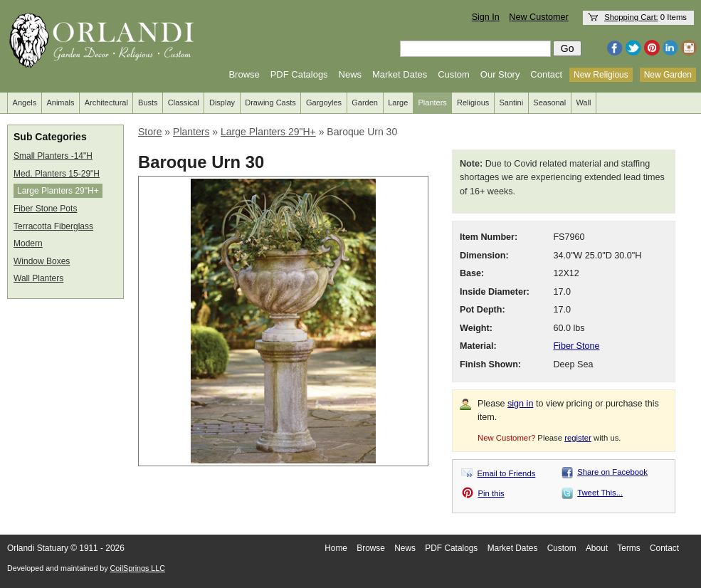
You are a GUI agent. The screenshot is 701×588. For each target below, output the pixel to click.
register (578, 438)
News (350, 74)
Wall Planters (38, 278)
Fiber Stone (576, 346)
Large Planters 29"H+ (58, 191)
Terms (628, 548)
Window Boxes (42, 261)
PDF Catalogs (299, 74)
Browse (244, 74)
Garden (365, 103)
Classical (184, 103)
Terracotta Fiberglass (53, 226)
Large (398, 103)
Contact (546, 74)
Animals (60, 103)
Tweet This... (600, 493)
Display (222, 103)
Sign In (486, 17)
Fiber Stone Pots (45, 209)
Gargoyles (324, 103)
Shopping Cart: (631, 17)
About (597, 548)
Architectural (106, 103)
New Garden (668, 75)
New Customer (538, 17)
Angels (25, 103)
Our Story (500, 74)
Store (150, 132)
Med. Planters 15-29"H (57, 174)
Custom (454, 74)
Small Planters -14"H (53, 156)
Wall (583, 103)
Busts (148, 103)
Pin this (491, 493)
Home (336, 548)
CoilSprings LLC (138, 568)
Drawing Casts (270, 103)
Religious (473, 103)
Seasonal (549, 103)
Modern (28, 243)
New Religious (601, 75)
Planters (433, 103)
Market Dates (400, 74)
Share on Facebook (612, 472)
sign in (520, 404)
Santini (511, 103)
